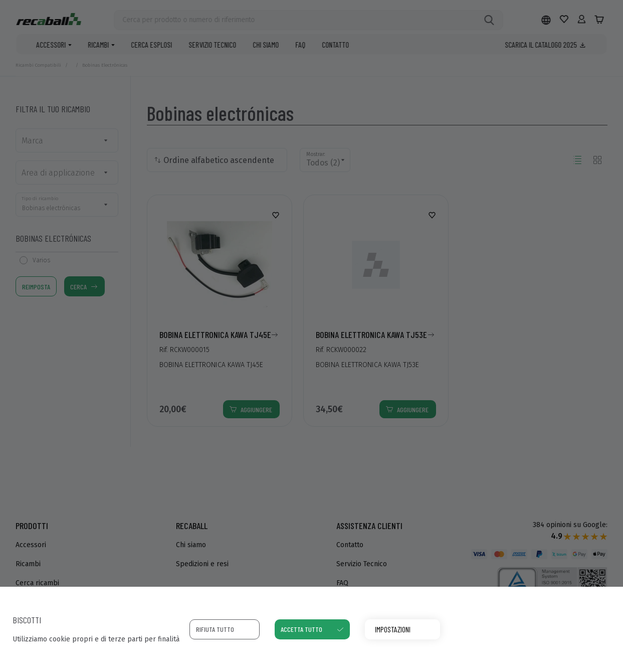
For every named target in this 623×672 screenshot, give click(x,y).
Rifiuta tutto (215, 629)
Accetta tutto (301, 629)
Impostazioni (393, 629)
